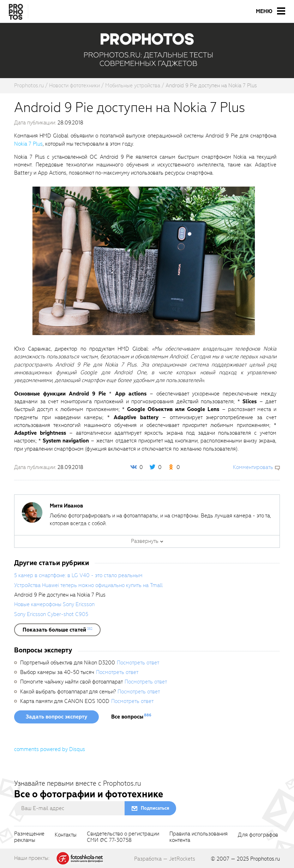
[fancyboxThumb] (144, 260)
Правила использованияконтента (199, 837)
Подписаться (155, 808)
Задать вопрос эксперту (56, 717)
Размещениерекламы (29, 837)
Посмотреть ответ (138, 663)
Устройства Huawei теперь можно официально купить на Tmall (88, 585)
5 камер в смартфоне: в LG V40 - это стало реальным (78, 575)
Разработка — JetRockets (165, 859)
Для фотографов (258, 835)
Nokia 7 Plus (28, 144)
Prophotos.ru (265, 859)
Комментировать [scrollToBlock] (253, 467)
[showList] (57, 630)
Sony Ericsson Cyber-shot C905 (51, 614)
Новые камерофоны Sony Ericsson (54, 604)
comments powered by (50, 749)
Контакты (66, 835)
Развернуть (145, 541)
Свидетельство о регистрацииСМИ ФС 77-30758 (123, 837)
